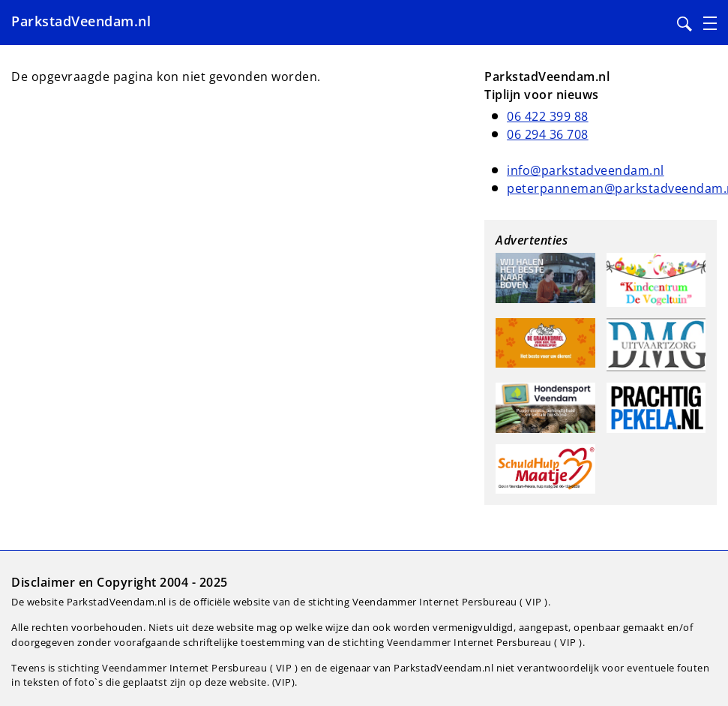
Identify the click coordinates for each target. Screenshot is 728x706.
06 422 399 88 (548, 116)
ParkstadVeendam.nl (81, 21)
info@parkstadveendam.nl (586, 170)
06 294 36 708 (548, 134)
